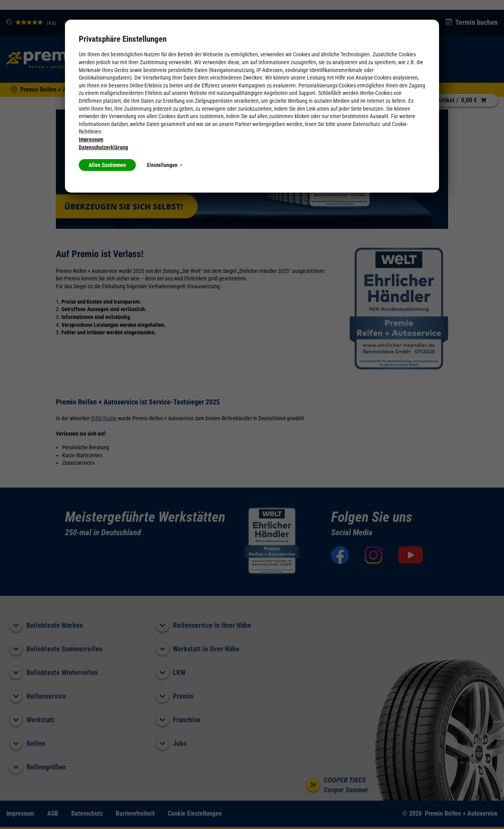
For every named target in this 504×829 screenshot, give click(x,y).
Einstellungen (165, 165)
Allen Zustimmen (107, 165)
